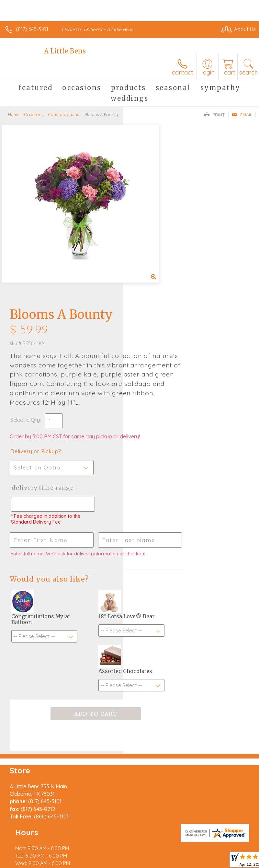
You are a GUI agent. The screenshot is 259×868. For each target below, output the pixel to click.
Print (215, 115)
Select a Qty (148, 255)
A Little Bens (65, 51)
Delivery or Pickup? (159, 293)
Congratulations (64, 114)
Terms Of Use (24, 865)
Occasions (34, 114)
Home (14, 114)
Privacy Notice (62, 865)
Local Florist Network (109, 865)
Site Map (149, 865)
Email (242, 115)
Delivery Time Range (155, 336)
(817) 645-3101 (32, 29)
